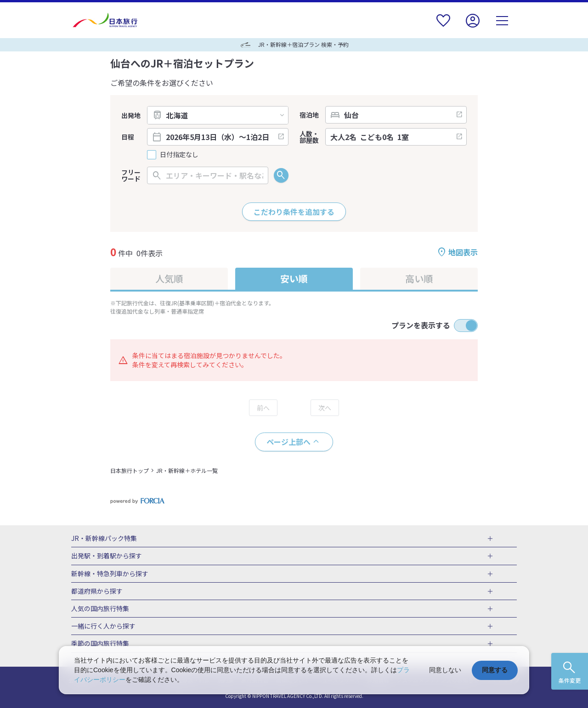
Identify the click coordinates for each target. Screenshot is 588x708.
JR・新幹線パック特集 (104, 539)
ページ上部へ (288, 442)
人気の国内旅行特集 (100, 609)
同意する (495, 670)
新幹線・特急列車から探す (110, 574)
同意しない (445, 670)
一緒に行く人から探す (103, 626)
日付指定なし (179, 155)
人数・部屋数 (309, 137)
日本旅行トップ (130, 470)
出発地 (131, 115)
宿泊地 (309, 115)
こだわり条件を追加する (294, 212)
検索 (281, 175)
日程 (128, 137)
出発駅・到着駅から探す (107, 556)
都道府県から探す (97, 591)
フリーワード (131, 175)
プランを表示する (421, 325)
